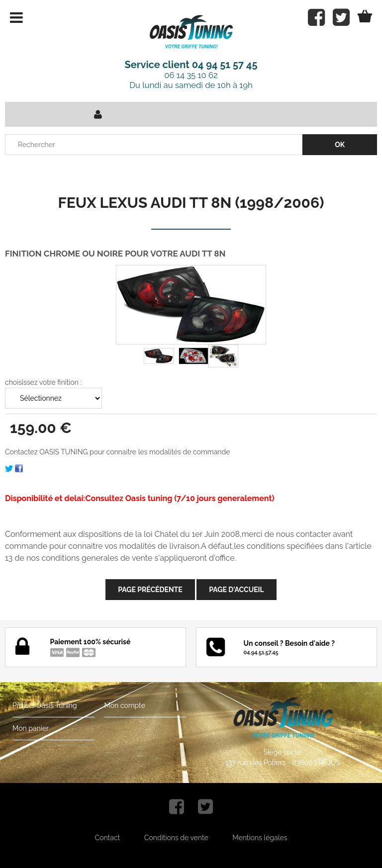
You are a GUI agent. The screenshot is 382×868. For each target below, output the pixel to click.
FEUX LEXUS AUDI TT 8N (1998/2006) (191, 203)
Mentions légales (260, 838)
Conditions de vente (176, 838)
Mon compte (125, 705)
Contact (108, 838)
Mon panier (31, 728)
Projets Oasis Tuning (45, 705)
